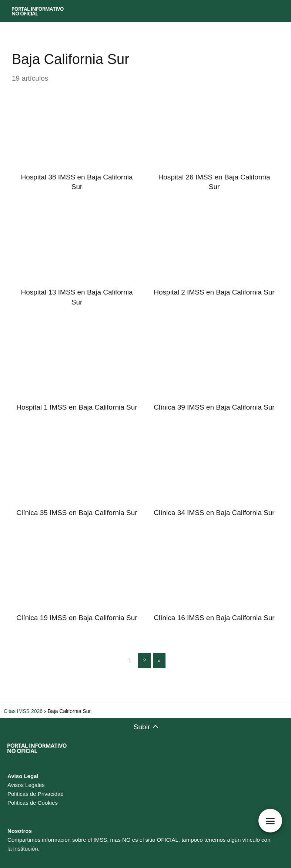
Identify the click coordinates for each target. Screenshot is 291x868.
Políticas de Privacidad (36, 794)
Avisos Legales (26, 785)
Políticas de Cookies (33, 803)
